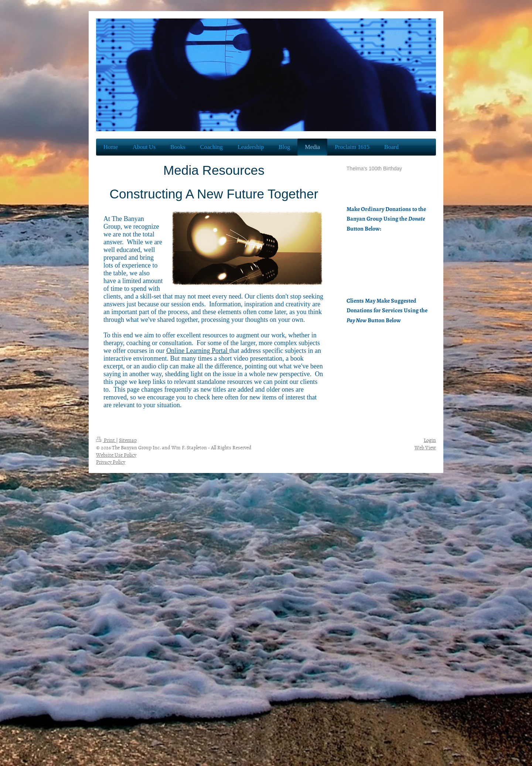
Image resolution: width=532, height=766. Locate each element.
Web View (425, 447)
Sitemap (128, 440)
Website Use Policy (116, 455)
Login (430, 440)
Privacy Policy (111, 462)
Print (106, 440)
